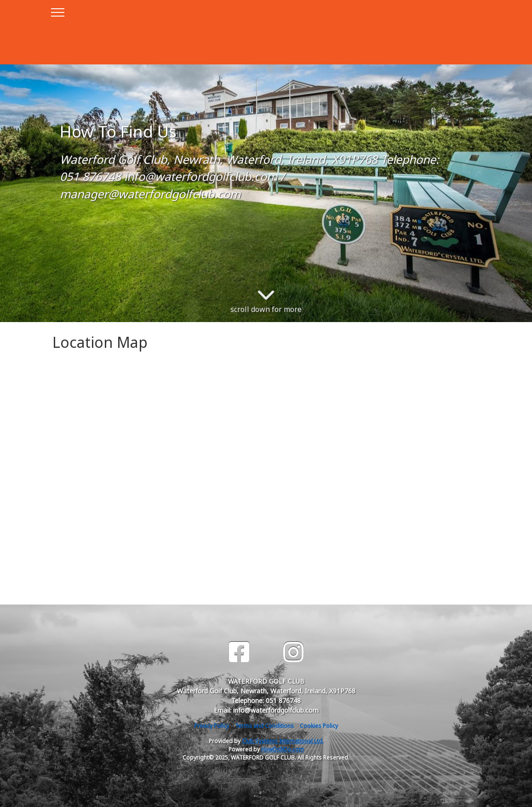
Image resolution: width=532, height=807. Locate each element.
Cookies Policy (319, 726)
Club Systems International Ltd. (283, 741)
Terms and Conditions (264, 726)
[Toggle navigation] (57, 11)
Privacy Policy (212, 726)
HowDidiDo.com (283, 749)
